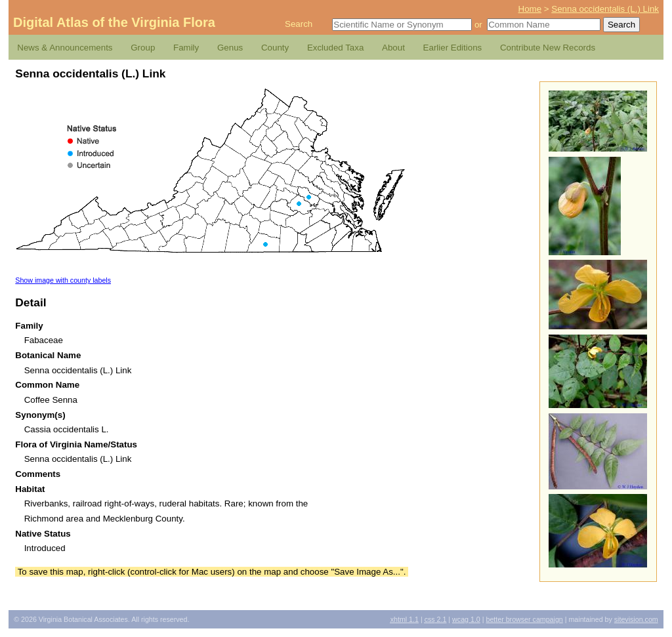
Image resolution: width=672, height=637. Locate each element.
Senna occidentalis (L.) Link (605, 9)
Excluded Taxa (335, 48)
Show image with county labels (63, 280)
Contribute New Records (548, 48)
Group (143, 48)
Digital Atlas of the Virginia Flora (114, 22)
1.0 (466, 619)
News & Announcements (65, 48)
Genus (230, 48)
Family (186, 48)
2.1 (436, 619)
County (275, 48)
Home (530, 9)
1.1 (405, 619)
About (393, 48)
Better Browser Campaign (524, 619)
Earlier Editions (453, 48)
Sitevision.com (636, 619)
